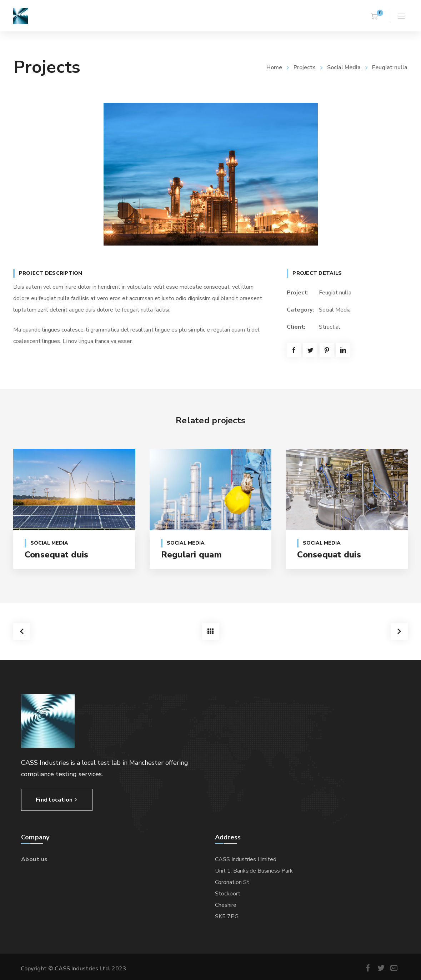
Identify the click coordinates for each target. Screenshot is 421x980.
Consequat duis (57, 555)
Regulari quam (191, 555)
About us (34, 858)
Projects (305, 67)
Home (274, 67)
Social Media (344, 67)
